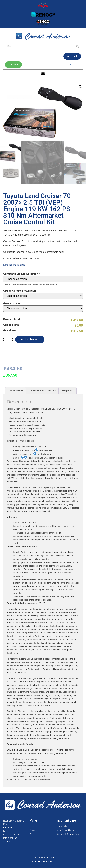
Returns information (14, 265)
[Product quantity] (8, 340)
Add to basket (30, 340)
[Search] (78, 46)
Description (16, 391)
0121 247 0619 (11, 835)
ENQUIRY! (68, 391)
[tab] (16, 391)
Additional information (42, 391)
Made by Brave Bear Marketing (43, 862)
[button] (43, 73)
